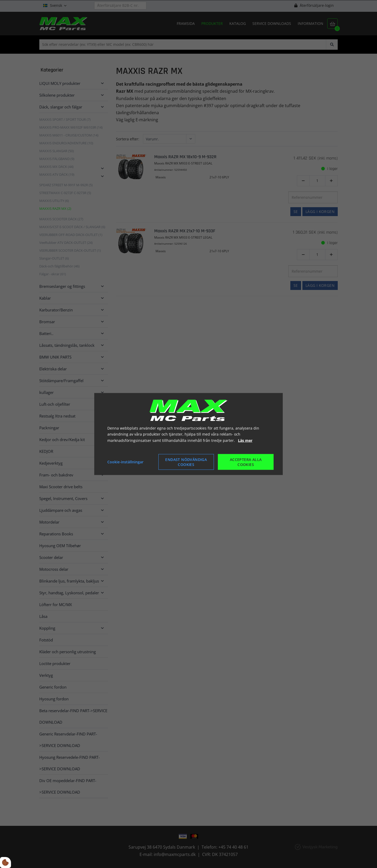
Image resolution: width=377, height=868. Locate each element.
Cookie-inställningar (125, 462)
